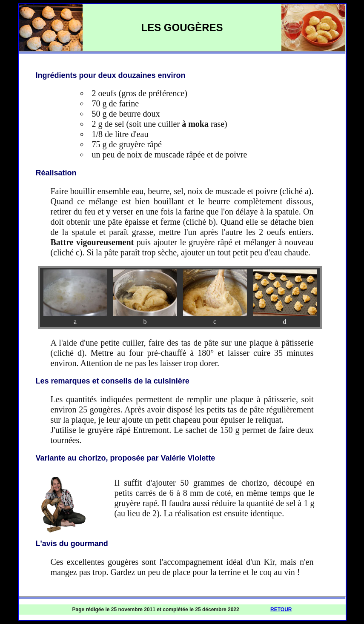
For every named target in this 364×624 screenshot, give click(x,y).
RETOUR (281, 610)
